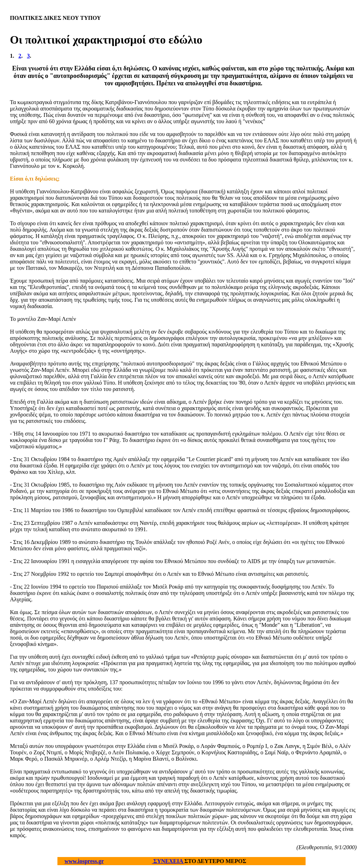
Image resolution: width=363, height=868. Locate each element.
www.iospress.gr (84, 861)
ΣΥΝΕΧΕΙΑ (168, 861)
